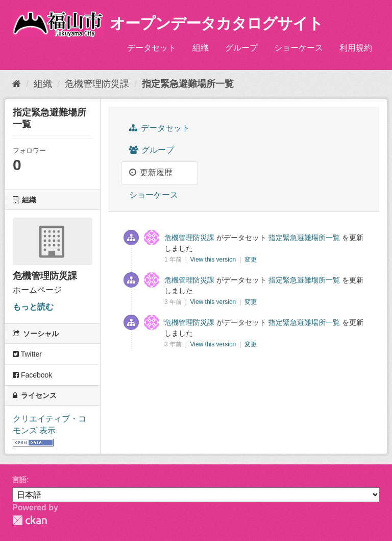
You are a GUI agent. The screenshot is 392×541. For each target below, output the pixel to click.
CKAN (30, 520)
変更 (251, 260)
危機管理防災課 (97, 84)
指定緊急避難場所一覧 (188, 84)
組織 (201, 48)
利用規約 (356, 48)
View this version (214, 260)
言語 (19, 480)
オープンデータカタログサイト (216, 23)
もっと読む (33, 307)
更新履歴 (151, 172)
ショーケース (299, 48)
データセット (152, 48)
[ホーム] (17, 84)
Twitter (27, 354)
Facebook (32, 375)
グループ (241, 48)
